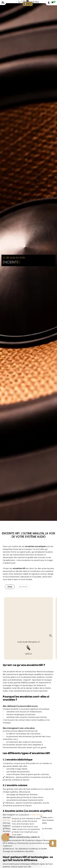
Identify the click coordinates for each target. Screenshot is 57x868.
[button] (28, 4)
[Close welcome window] (41, 816)
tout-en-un (8, 820)
